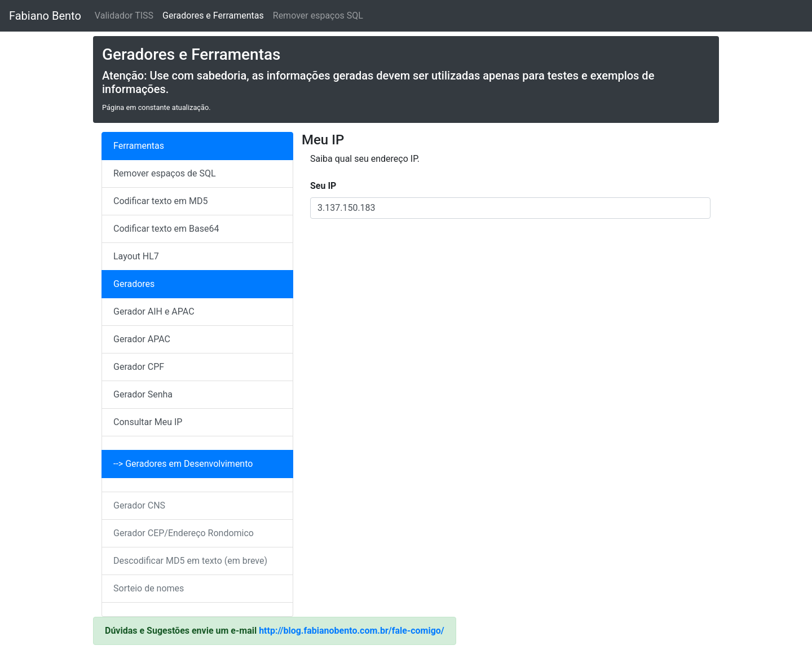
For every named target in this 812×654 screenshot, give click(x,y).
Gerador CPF (139, 367)
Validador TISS (124, 16)
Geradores (134, 284)
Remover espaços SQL (318, 16)
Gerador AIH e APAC (154, 311)
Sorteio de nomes (149, 588)
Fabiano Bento (45, 16)
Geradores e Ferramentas (213, 16)
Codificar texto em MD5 (161, 201)
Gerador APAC (142, 339)
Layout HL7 (136, 256)
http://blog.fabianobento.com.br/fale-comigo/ (352, 631)
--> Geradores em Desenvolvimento (183, 464)
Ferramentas (139, 146)
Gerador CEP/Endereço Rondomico (184, 533)
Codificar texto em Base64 (166, 229)
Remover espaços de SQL (165, 173)
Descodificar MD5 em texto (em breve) (190, 561)
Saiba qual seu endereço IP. (365, 159)
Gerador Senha (143, 394)
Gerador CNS (139, 505)
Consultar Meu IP (148, 422)
